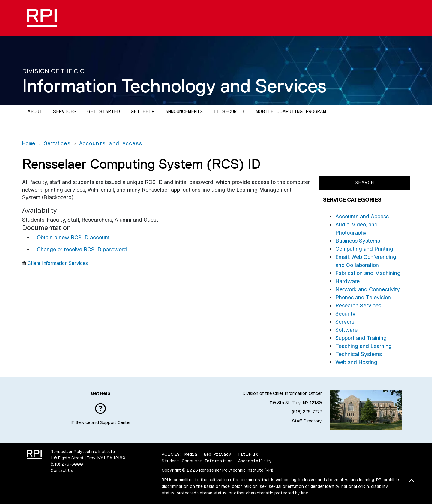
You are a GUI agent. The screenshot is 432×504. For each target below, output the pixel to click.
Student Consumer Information (197, 461)
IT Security (229, 111)
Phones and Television (363, 297)
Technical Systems (359, 354)
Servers (345, 322)
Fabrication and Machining (368, 273)
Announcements (184, 111)
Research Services (358, 306)
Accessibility (255, 461)
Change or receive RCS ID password (82, 249)
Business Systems (358, 241)
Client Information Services (58, 263)
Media (191, 454)
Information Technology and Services (174, 86)
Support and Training (361, 338)
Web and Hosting (356, 362)
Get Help (143, 111)
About (35, 111)
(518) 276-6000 (67, 464)
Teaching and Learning (364, 346)
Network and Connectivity (368, 289)
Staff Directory (307, 421)
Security (345, 314)
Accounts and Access (362, 216)
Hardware (348, 281)
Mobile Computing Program (291, 111)
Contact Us (62, 470)
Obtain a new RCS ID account (73, 237)
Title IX (248, 454)
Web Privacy (217, 454)
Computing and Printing (364, 249)
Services (65, 111)
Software (346, 330)
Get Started (104, 111)
